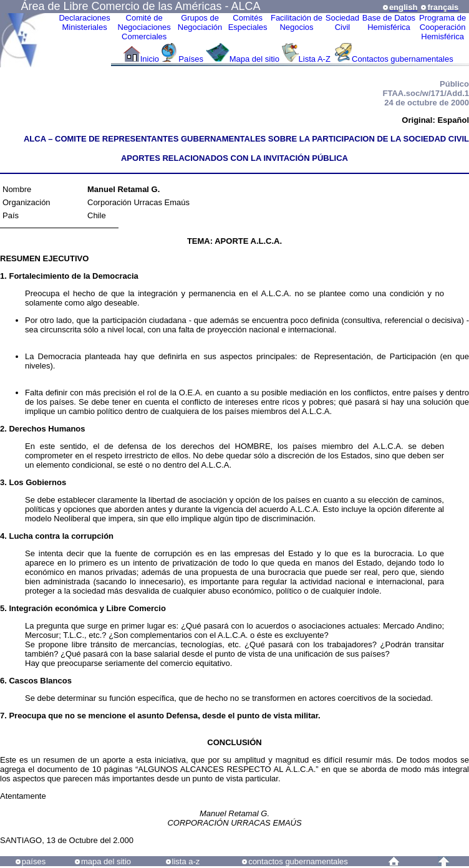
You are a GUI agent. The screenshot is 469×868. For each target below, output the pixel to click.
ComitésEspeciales (248, 22)
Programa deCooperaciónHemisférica (442, 27)
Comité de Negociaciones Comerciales (144, 27)
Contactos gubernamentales (403, 59)
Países (191, 59)
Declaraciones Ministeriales (84, 22)
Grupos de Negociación (200, 22)
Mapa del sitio (254, 59)
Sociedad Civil (342, 22)
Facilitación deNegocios (297, 22)
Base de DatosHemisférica (389, 22)
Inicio (150, 59)
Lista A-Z (316, 59)
